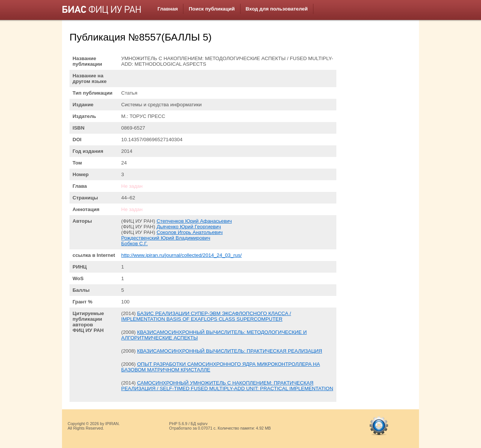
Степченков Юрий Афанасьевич (194, 221)
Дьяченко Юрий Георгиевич (189, 227)
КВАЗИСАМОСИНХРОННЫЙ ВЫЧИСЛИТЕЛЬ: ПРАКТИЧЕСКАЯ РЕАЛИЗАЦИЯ (230, 351)
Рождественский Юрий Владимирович (166, 238)
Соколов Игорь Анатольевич (190, 232)
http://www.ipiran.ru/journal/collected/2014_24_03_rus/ (182, 255)
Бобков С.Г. (135, 244)
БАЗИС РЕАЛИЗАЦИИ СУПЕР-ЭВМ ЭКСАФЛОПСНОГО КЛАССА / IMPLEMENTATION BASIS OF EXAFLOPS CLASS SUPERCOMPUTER (206, 316)
